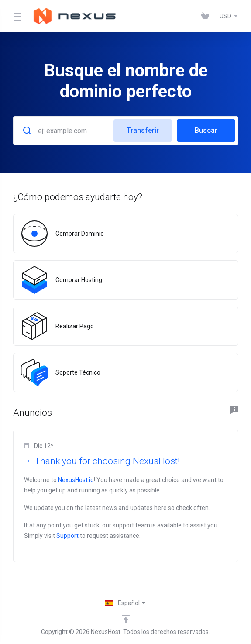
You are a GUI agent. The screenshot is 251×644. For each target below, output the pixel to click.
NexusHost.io (76, 480)
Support (67, 536)
